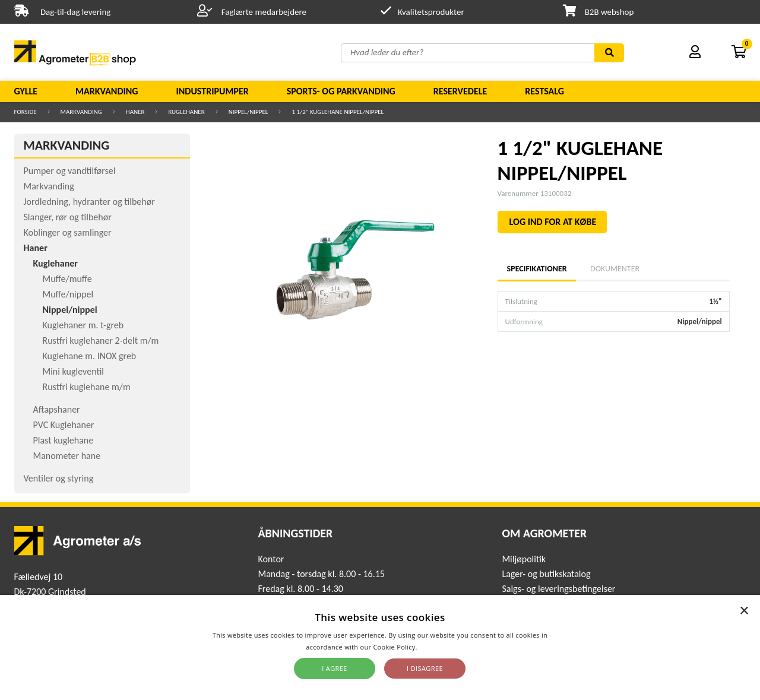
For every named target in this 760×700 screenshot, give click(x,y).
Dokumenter (615, 269)
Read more (437, 647)
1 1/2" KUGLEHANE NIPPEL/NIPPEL (338, 112)
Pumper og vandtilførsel (70, 171)
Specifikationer (537, 269)
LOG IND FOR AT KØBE (553, 222)
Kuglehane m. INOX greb (90, 356)
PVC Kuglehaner (64, 425)
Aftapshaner (57, 409)
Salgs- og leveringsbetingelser (558, 589)
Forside (26, 112)
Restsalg (544, 91)
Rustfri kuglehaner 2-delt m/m (101, 341)
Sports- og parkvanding (341, 91)
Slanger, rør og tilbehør (68, 217)
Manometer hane (67, 456)
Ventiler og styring (59, 478)
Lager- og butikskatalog (546, 574)
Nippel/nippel (248, 112)
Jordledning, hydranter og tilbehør (89, 202)
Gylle (26, 91)
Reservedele (460, 91)
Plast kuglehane (64, 440)
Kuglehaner (186, 112)
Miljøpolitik (524, 559)
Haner (135, 112)
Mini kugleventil (73, 371)
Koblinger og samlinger (68, 232)
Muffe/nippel (68, 294)
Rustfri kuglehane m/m (87, 387)
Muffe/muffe (67, 279)
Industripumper (212, 91)
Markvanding (107, 91)
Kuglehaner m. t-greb (83, 325)
